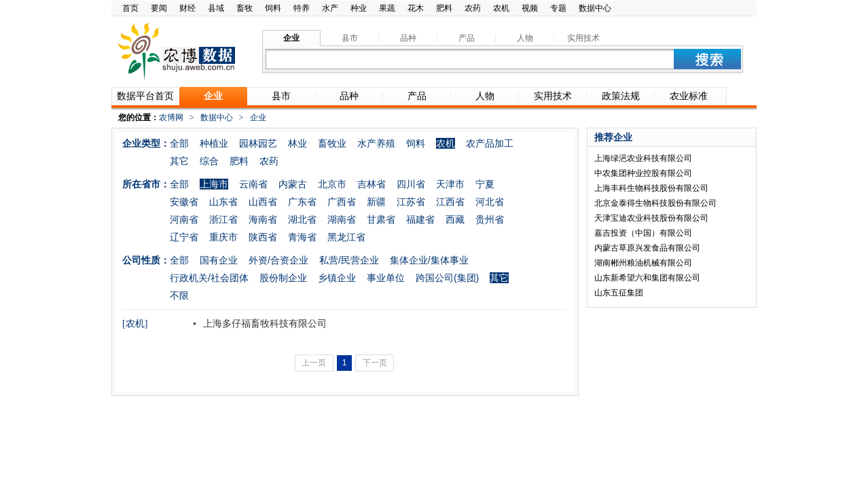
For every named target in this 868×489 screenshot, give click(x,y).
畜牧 (245, 8)
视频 (530, 8)
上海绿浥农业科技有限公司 (643, 158)
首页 (130, 8)
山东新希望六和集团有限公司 (647, 278)
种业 (359, 8)
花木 (416, 8)
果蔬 (387, 8)
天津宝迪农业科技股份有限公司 (651, 218)
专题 (558, 8)
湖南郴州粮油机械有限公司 (643, 263)
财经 (187, 8)
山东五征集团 (619, 293)
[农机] (135, 324)
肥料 (444, 8)
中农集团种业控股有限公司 (643, 173)
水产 (330, 8)
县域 (216, 8)
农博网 (171, 117)
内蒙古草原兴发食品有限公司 (647, 248)
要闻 (159, 8)
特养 (302, 8)
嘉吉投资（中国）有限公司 (643, 233)
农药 (473, 8)
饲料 (273, 8)
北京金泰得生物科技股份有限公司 (655, 203)
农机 (501, 8)
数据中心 (595, 8)
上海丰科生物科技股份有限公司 (651, 188)
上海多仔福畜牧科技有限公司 (264, 323)
